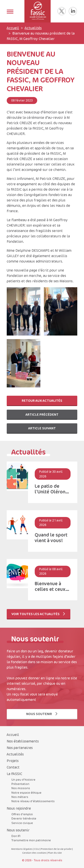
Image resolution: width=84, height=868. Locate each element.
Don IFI (16, 836)
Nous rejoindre (19, 808)
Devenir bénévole (24, 818)
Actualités (33, 28)
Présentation (20, 784)
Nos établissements (23, 741)
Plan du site (55, 853)
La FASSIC (14, 774)
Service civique (22, 823)
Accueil (13, 28)
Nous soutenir (42, 714)
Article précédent (42, 414)
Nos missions (21, 788)
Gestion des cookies (34, 853)
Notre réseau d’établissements (33, 801)
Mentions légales (22, 849)
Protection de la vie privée (56, 849)
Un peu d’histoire (23, 780)
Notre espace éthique (26, 793)
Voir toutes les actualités (39, 614)
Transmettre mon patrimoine (31, 840)
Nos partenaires (20, 748)
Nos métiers (20, 797)
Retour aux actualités (42, 401)
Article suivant (42, 428)
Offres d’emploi (22, 814)
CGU (37, 849)
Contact (13, 767)
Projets (13, 761)
